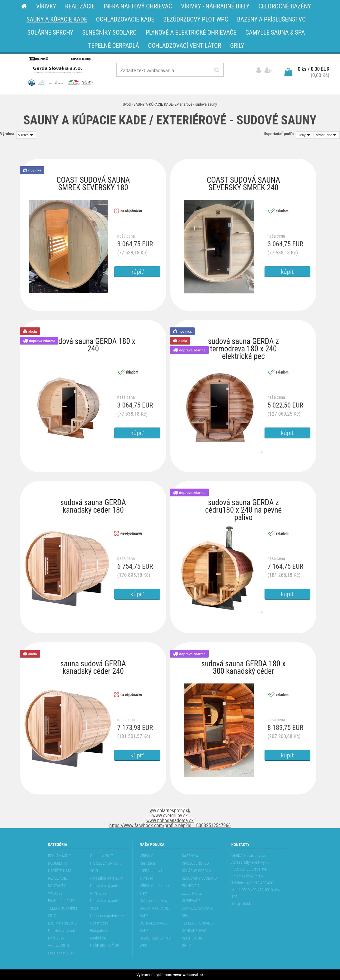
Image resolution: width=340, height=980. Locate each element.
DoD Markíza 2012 (62, 923)
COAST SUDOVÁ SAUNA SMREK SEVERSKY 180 (93, 182)
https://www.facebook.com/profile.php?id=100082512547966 (170, 826)
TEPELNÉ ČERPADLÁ (198, 923)
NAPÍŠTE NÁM (59, 871)
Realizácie (98, 938)
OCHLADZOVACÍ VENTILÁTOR (195, 934)
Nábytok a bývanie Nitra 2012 (62, 934)
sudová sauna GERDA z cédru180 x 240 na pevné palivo (243, 504)
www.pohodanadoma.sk (170, 821)
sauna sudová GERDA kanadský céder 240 (93, 665)
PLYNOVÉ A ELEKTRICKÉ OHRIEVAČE (192, 893)
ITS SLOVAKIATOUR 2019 (105, 867)
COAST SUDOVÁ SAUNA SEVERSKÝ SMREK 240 (243, 182)
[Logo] (60, 71)
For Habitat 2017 (61, 901)
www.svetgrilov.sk (170, 816)
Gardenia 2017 (102, 856)
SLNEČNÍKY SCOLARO (199, 878)
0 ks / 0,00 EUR (314, 69)
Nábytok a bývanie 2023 (104, 904)
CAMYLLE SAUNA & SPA (197, 912)
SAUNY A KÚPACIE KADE (153, 104)
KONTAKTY (57, 886)
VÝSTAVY (55, 893)
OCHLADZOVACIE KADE (153, 927)
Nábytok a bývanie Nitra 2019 (104, 889)
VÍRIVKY (146, 856)
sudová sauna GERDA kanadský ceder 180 (93, 504)
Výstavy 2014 (58, 946)
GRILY (186, 946)
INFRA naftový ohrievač (151, 874)
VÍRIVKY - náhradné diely (155, 889)
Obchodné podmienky (107, 916)
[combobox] (304, 135)
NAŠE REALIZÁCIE (104, 946)
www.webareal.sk (189, 975)
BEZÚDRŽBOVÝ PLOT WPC (156, 942)
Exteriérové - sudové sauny (196, 104)
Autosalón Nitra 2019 (107, 878)
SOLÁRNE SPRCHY (197, 871)
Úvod (127, 104)
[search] (217, 70)
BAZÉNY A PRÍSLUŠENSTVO (195, 859)
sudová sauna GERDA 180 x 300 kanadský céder (243, 665)
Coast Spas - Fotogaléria (100, 927)
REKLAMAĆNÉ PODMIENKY (59, 859)
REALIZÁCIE (58, 878)
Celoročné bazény (154, 901)
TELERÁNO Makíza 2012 (63, 912)
